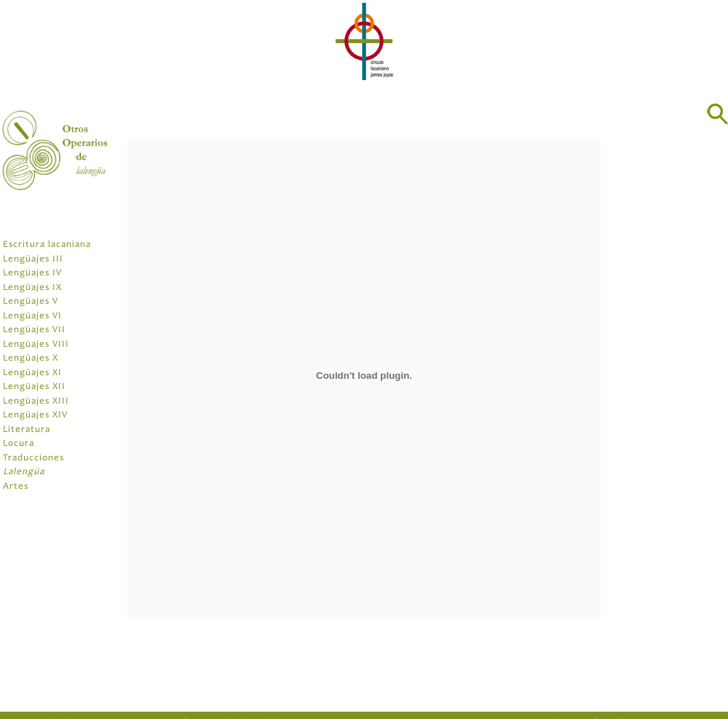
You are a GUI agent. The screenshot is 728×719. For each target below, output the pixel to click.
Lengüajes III (33, 260)
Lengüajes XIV (35, 416)
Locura (19, 444)
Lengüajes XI (32, 373)
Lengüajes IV (32, 274)
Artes (16, 487)
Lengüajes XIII (36, 402)
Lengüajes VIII (36, 345)
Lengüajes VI (32, 317)
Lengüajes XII (34, 387)
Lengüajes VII (34, 330)
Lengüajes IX (32, 288)
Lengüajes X (31, 359)
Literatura (27, 430)
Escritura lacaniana (47, 245)
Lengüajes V (31, 302)
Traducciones (33, 459)
